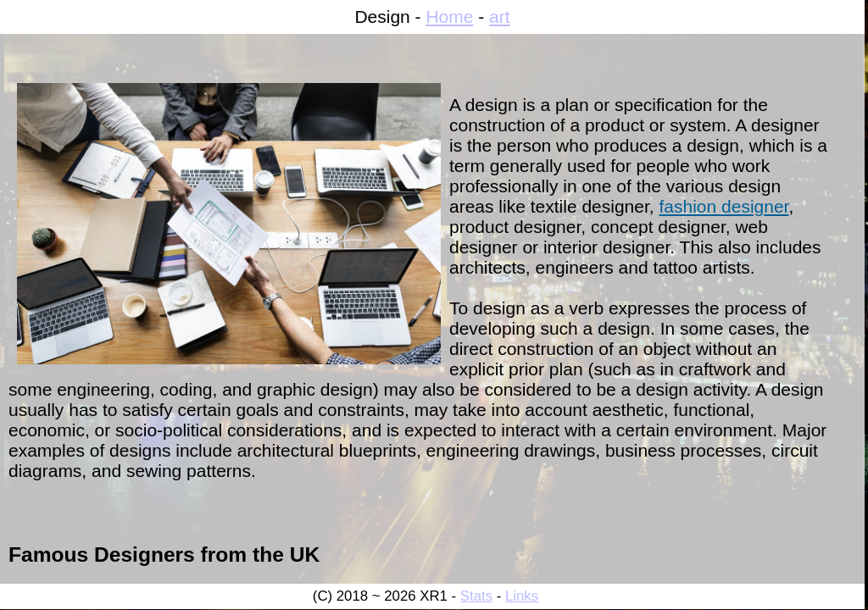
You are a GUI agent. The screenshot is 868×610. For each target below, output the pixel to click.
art (500, 17)
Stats (476, 596)
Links (522, 596)
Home (449, 17)
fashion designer (723, 206)
